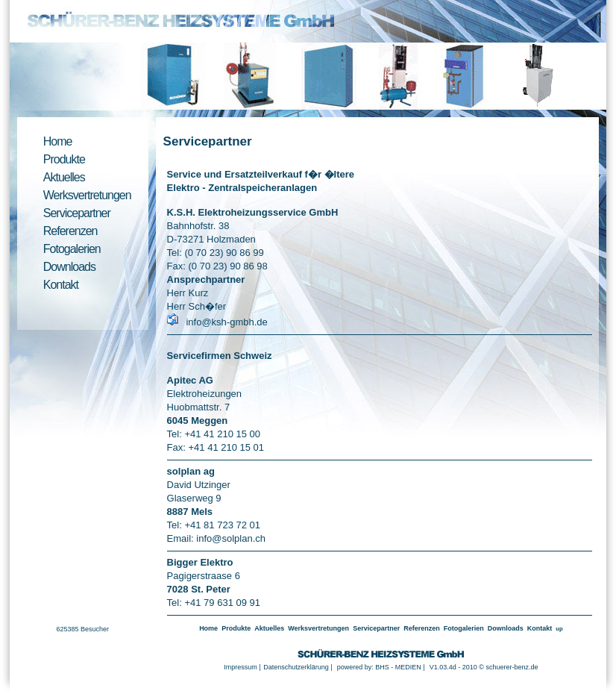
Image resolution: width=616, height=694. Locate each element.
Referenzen (70, 231)
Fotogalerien (72, 249)
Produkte (64, 159)
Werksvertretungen (87, 195)
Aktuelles (64, 177)
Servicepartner (77, 213)
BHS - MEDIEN (398, 667)
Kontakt (61, 285)
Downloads (69, 267)
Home (58, 141)
